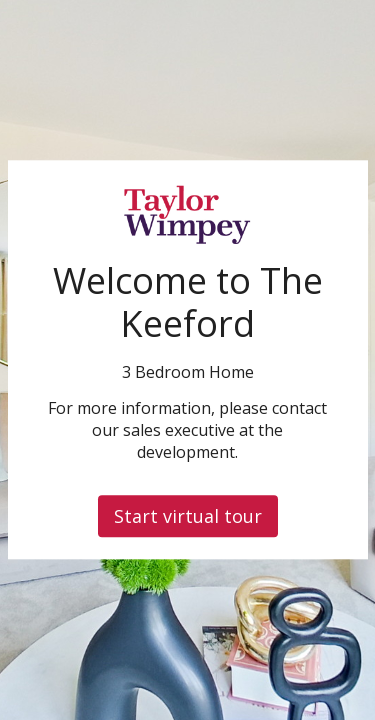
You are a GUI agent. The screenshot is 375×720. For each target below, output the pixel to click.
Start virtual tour (188, 517)
